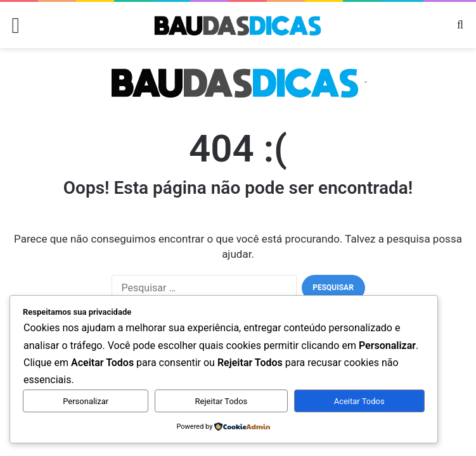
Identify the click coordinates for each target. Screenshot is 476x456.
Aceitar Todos (359, 401)
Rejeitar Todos (222, 401)
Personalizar (86, 401)
